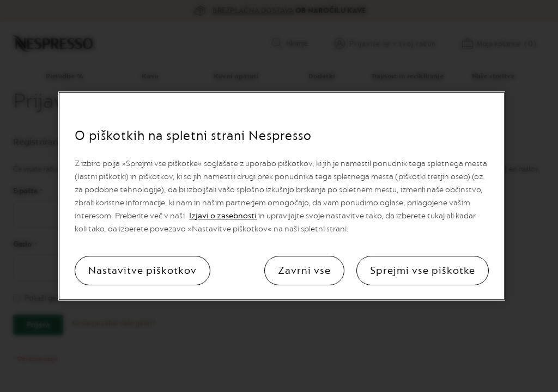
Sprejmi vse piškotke (423, 271)
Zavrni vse (304, 271)
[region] (281, 196)
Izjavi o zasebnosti (223, 216)
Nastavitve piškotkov (142, 271)
